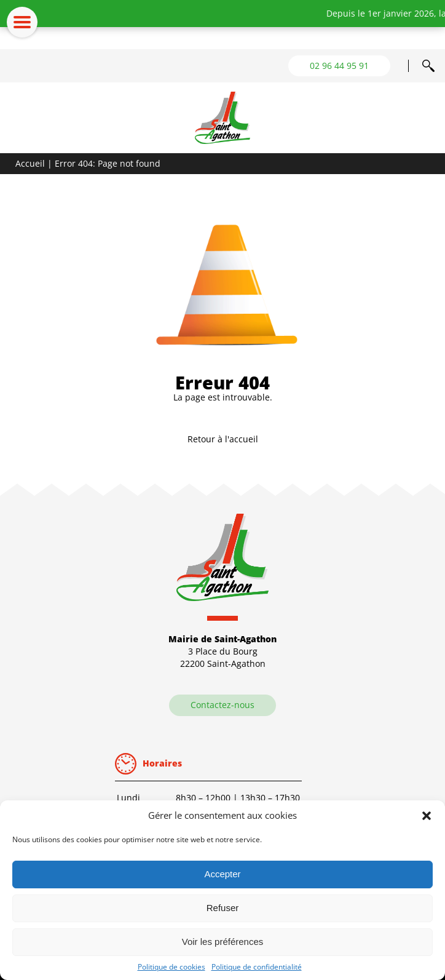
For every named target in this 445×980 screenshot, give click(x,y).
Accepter (222, 874)
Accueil (30, 163)
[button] (427, 816)
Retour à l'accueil (223, 439)
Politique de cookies (171, 967)
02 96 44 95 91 (339, 66)
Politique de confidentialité (257, 967)
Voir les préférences (223, 942)
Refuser (223, 908)
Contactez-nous (222, 705)
